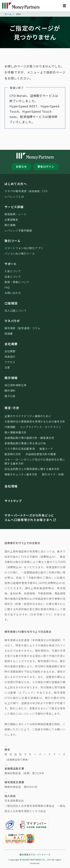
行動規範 (10, 427)
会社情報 (11, 486)
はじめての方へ (16, 184)
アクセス (10, 362)
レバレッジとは (14, 196)
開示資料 (10, 391)
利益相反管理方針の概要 (41, 454)
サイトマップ (13, 501)
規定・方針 (12, 408)
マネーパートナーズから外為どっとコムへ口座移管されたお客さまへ (31, 517)
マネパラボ (12, 321)
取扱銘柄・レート (15, 214)
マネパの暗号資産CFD (26, 191)
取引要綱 (10, 225)
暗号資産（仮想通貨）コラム (22, 328)
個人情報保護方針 (15, 432)
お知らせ (21, 166)
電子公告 (10, 396)
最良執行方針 (13, 454)
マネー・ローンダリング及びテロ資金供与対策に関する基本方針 (35, 461)
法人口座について (15, 310)
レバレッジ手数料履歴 (18, 230)
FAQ (7, 287)
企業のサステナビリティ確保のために (28, 416)
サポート (11, 264)
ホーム (8, 14)
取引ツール (13, 241)
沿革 (7, 367)
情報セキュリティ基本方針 (21, 474)
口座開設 (11, 303)
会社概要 (11, 344)
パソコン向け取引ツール (20, 253)
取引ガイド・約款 (53, 474)
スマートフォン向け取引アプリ (24, 248)
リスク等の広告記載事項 (20, 449)
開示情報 (11, 378)
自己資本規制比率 (15, 385)
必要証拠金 (11, 220)
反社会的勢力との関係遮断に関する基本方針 (32, 469)
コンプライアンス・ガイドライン (41, 427)
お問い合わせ (13, 293)
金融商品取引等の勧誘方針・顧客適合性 (29, 438)
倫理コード (46, 449)
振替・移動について (17, 282)
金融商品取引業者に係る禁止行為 (25, 443)
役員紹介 (10, 357)
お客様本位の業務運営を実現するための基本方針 (35, 421)
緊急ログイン (46, 166)
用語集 (9, 334)
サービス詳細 (14, 207)
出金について (13, 277)
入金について (13, 271)
